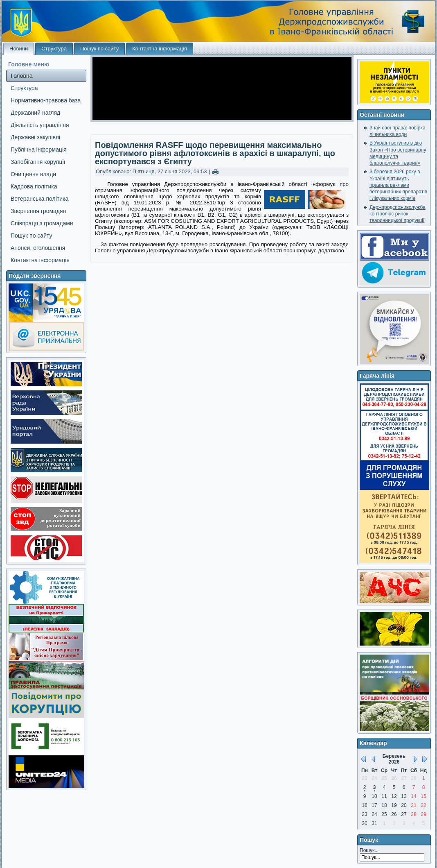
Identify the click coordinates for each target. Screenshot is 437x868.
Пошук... (369, 850)
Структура (54, 49)
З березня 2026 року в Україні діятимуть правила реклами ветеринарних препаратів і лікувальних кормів (398, 185)
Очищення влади (33, 174)
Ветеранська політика (39, 199)
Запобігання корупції (38, 162)
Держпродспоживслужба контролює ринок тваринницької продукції (398, 214)
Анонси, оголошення (38, 248)
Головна (21, 76)
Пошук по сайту (99, 49)
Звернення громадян (38, 211)
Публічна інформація (39, 150)
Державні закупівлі (35, 137)
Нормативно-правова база (46, 100)
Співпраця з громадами (42, 223)
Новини (19, 49)
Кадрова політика (34, 186)
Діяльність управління (40, 125)
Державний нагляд (35, 113)
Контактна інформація (160, 49)
